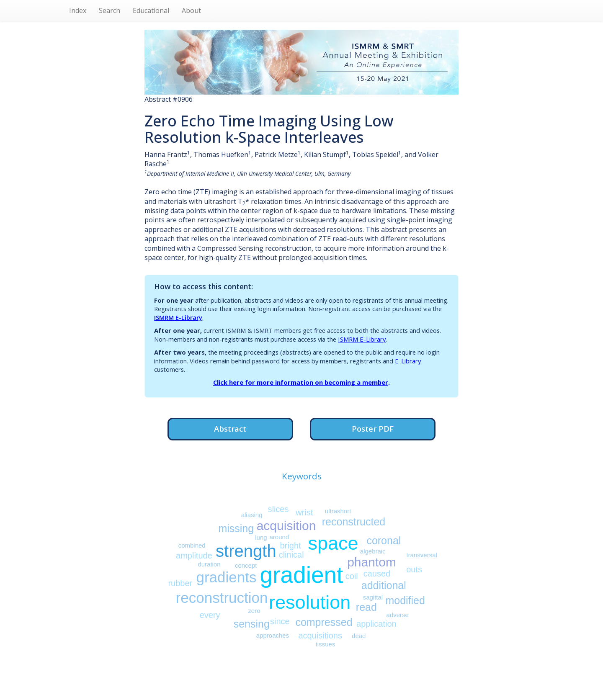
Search (110, 10)
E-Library (408, 361)
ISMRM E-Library (178, 317)
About (191, 10)
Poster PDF (373, 428)
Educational (151, 10)
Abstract (230, 428)
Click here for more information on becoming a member (301, 382)
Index (78, 10)
